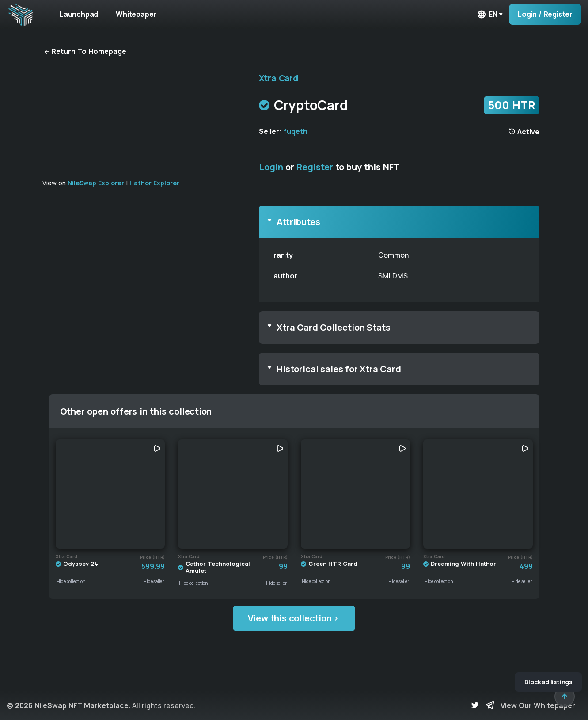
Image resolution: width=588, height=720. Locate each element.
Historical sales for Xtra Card (339, 369)
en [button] (487, 14)
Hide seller (154, 581)
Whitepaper (136, 14)
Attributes (298, 222)
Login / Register (545, 14)
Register (315, 167)
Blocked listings (548, 682)
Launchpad (79, 14)
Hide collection (71, 581)
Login (271, 167)
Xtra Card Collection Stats (334, 327)
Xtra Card (279, 78)
